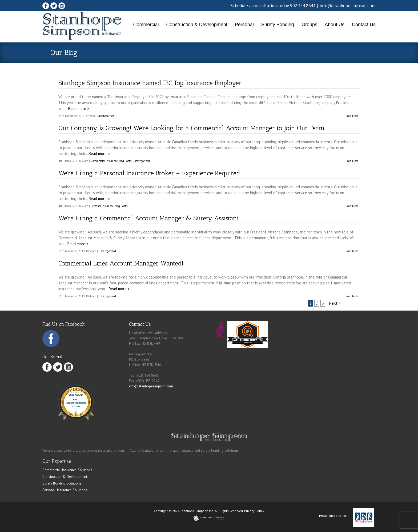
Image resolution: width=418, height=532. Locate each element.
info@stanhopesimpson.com (348, 6)
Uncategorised (106, 116)
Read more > (79, 108)
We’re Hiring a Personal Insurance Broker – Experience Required (149, 173)
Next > (335, 303)
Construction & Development (197, 25)
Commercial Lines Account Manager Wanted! (121, 263)
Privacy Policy (254, 511)
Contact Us (364, 25)
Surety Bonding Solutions (62, 483)
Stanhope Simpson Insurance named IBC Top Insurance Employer (150, 83)
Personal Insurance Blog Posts (109, 206)
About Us (335, 25)
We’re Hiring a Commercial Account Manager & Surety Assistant (148, 218)
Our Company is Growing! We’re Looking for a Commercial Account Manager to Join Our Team (191, 128)
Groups (309, 25)
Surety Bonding (278, 25)
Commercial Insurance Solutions (67, 470)
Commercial (146, 25)
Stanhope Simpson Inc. (197, 511)
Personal (244, 25)
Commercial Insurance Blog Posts (111, 161)
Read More (352, 116)
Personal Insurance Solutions (65, 490)
